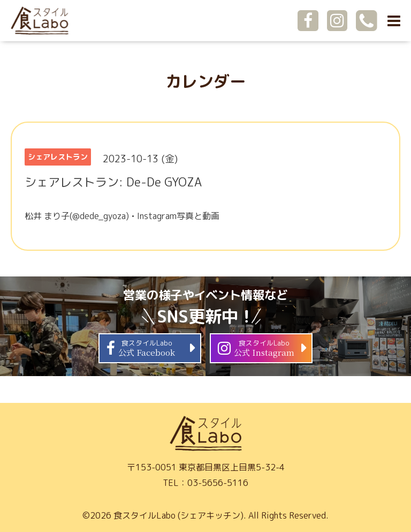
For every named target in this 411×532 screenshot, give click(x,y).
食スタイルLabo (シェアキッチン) (178, 515)
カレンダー (205, 81)
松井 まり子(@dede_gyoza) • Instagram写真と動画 (122, 216)
